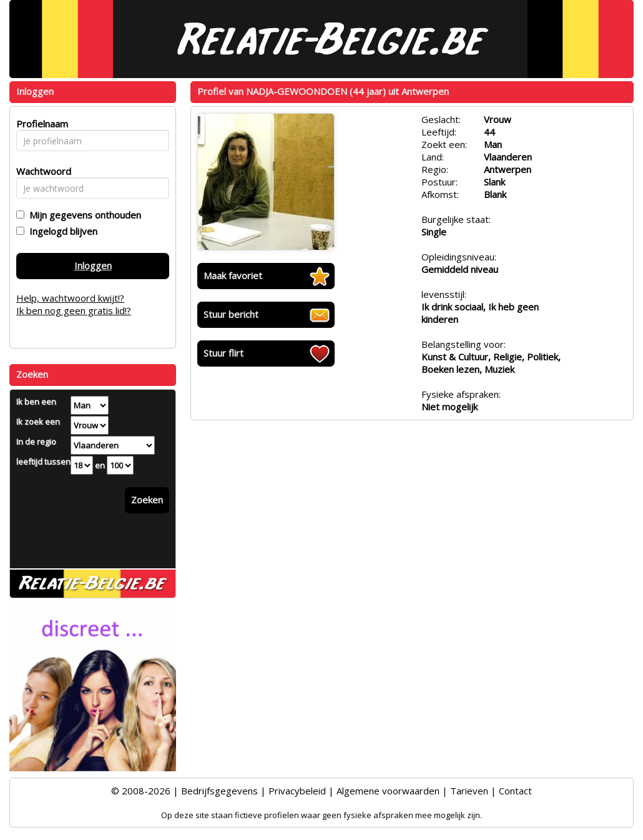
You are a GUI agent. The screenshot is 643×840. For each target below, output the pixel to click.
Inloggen (93, 265)
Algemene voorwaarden (388, 791)
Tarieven (469, 791)
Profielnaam (40, 124)
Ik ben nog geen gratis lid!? (74, 310)
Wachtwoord (40, 171)
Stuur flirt (223, 353)
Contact (515, 791)
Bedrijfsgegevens (219, 791)
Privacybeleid (297, 791)
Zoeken (147, 500)
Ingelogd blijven (61, 231)
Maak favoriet (233, 275)
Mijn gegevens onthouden (83, 215)
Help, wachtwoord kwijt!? (70, 298)
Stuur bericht (231, 314)
